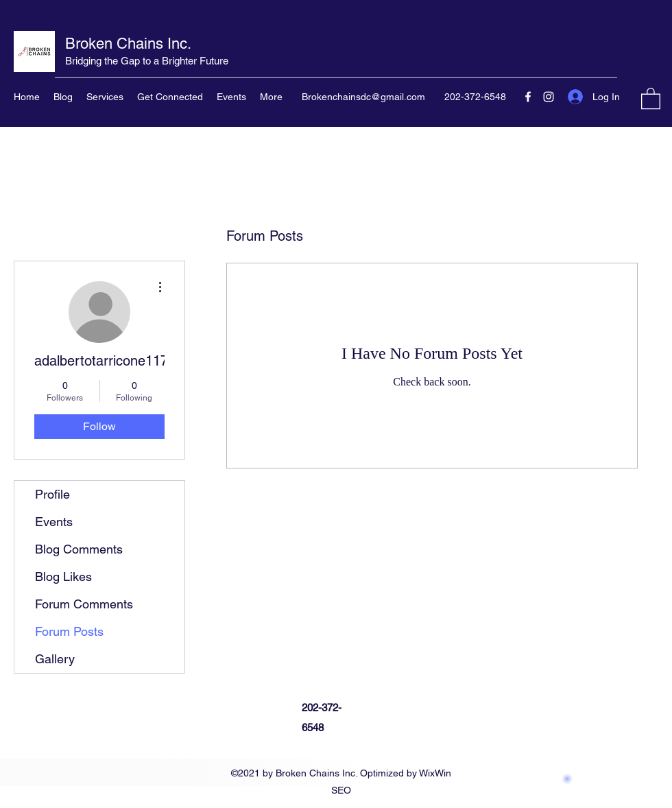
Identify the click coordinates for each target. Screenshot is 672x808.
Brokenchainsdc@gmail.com (363, 97)
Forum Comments (84, 604)
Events (54, 522)
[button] (651, 98)
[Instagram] (549, 97)
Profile (52, 494)
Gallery (55, 659)
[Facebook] (528, 97)
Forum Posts (69, 631)
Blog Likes (63, 577)
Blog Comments (79, 549)
